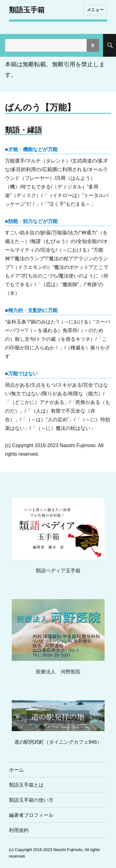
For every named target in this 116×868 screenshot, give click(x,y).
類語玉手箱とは (26, 785)
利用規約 (19, 830)
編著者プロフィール (31, 815)
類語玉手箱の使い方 (31, 800)
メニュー (95, 10)
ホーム (16, 770)
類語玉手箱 (27, 10)
